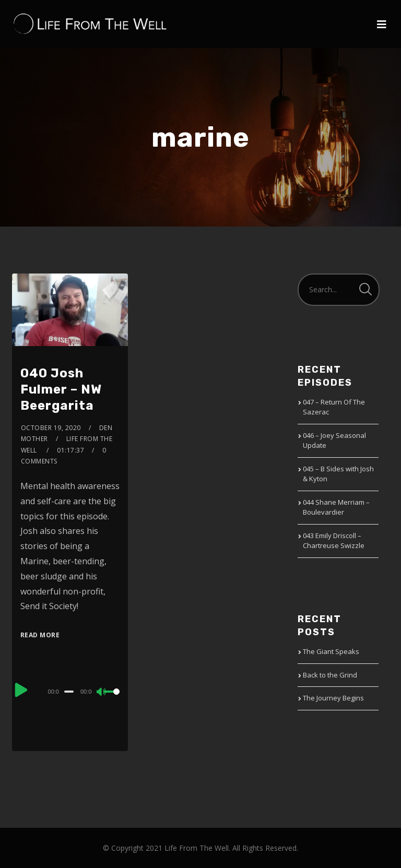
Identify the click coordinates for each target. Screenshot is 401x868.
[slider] (69, 692)
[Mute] (102, 693)
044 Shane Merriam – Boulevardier (336, 507)
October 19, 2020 (51, 428)
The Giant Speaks (331, 651)
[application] (70, 691)
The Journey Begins (333, 698)
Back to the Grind (330, 675)
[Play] (21, 690)
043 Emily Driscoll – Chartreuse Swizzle (334, 541)
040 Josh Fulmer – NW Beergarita (61, 389)
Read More (40, 635)
